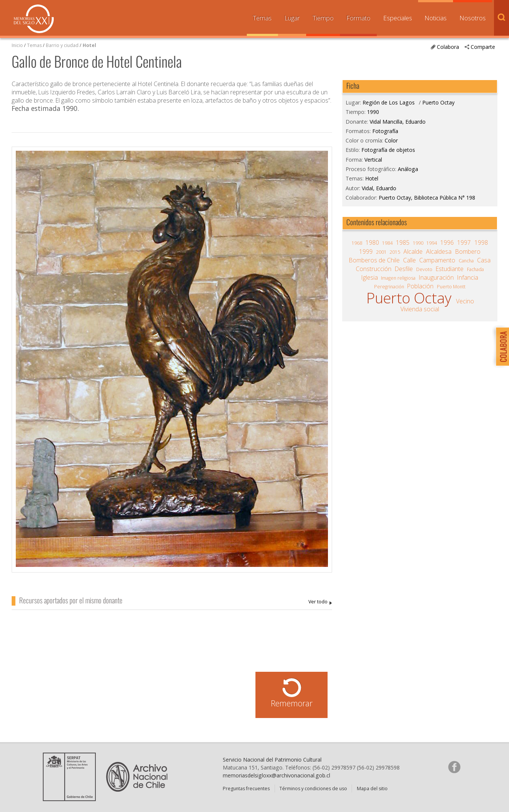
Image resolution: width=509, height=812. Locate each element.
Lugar (292, 18)
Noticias (436, 18)
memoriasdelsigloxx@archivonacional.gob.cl (276, 775)
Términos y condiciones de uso (313, 789)
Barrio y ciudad (62, 45)
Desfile (404, 269)
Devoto (424, 269)
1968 (357, 243)
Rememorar (292, 703)
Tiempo (323, 18)
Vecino (465, 301)
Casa (484, 260)
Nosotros (473, 18)
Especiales (398, 18)
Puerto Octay (438, 102)
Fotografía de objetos (388, 150)
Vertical (373, 160)
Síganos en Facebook (454, 767)
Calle (409, 260)
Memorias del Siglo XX (34, 19)
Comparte (483, 47)
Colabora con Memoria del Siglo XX (501, 346)
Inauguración (436, 277)
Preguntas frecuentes (246, 789)
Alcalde (413, 251)
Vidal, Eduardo (379, 188)
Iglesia (370, 277)
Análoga (408, 169)
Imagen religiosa (398, 278)
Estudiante (450, 269)
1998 (481, 242)
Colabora (448, 47)
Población (420, 286)
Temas (262, 18)
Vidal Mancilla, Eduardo (320, 602)
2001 (381, 252)
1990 (373, 112)
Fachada (475, 269)
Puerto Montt (451, 287)
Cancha (466, 261)
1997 (464, 242)
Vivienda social (420, 309)
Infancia (468, 277)
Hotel (89, 45)
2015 (395, 252)
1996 (447, 242)
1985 (403, 242)
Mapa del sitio (372, 789)
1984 (387, 243)
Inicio (17, 45)
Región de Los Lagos (389, 102)
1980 (372, 242)
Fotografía (385, 131)
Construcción (374, 269)
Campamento (437, 260)
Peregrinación (389, 287)
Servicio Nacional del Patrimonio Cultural (272, 760)
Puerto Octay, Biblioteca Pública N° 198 (427, 198)
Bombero (468, 251)
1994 (432, 243)
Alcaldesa (439, 251)
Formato (358, 18)
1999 (366, 251)
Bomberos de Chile (374, 260)
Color (391, 140)
